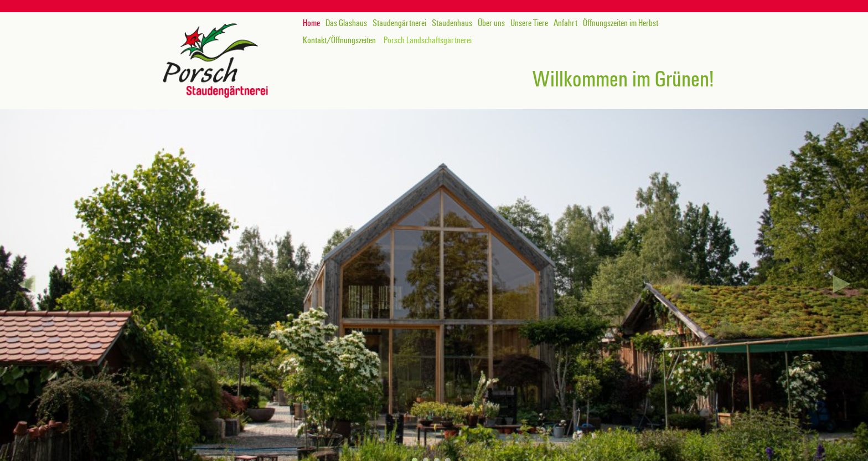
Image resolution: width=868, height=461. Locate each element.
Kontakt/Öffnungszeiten (339, 40)
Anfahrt (565, 23)
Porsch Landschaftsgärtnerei (428, 40)
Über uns (491, 23)
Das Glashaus (346, 23)
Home (311, 23)
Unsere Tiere (529, 23)
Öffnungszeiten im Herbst (621, 23)
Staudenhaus (452, 23)
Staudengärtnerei (399, 23)
